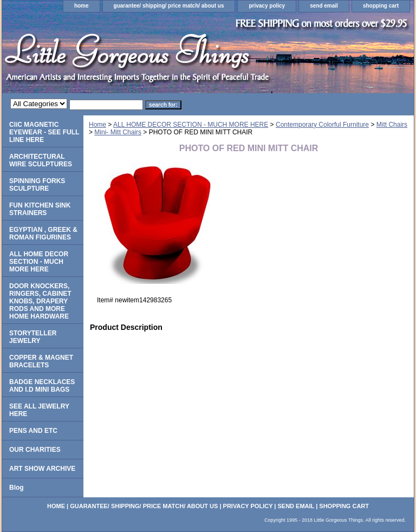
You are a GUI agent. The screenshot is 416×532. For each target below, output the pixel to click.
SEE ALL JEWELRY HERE (39, 410)
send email (324, 6)
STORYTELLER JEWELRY (33, 337)
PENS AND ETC (33, 431)
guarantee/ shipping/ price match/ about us (169, 6)
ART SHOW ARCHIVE (42, 469)
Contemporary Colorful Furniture (322, 125)
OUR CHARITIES (35, 450)
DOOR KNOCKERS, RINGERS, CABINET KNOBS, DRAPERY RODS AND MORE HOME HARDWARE (40, 301)
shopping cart (381, 6)
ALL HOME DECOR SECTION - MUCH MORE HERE (191, 125)
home (82, 6)
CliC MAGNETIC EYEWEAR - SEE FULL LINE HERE (44, 132)
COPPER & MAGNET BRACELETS (41, 361)
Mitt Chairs (392, 125)
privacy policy (267, 6)
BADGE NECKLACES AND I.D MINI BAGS (42, 386)
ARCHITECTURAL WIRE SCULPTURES (41, 160)
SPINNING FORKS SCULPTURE (37, 185)
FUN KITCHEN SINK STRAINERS (40, 209)
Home (97, 125)
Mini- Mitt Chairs (118, 132)
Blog (17, 488)
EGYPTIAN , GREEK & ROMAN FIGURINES (43, 233)
